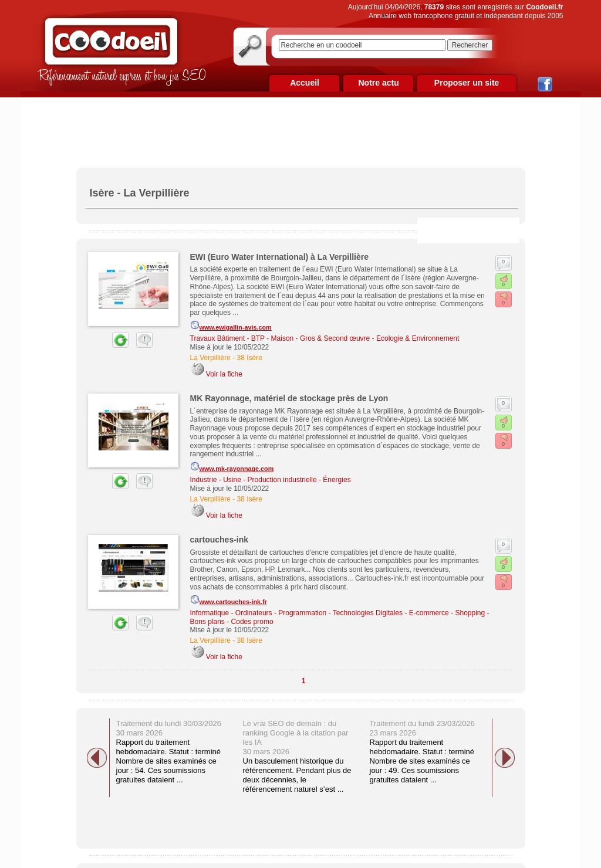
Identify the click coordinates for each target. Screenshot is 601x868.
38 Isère (250, 358)
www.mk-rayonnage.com (232, 467)
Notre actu (378, 83)
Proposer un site (467, 83)
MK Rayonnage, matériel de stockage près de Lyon (289, 398)
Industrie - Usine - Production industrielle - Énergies (271, 480)
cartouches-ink (220, 540)
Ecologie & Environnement (418, 338)
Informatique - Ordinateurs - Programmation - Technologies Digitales (297, 613)
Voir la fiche (224, 374)
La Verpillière (210, 358)
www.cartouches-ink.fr (229, 600)
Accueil (305, 83)
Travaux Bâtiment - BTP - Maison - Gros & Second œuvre (280, 338)
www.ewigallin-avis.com (231, 325)
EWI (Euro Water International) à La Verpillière (279, 257)
